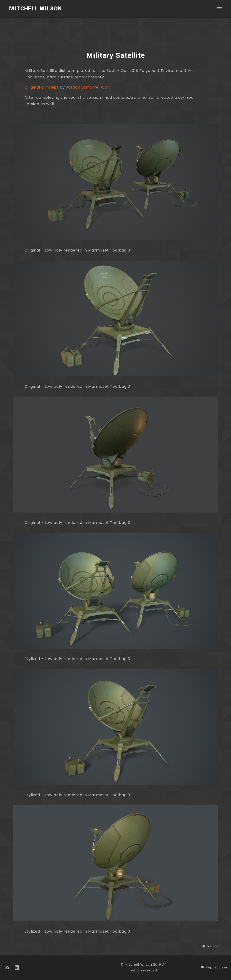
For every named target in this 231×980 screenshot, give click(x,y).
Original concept (42, 87)
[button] (211, 946)
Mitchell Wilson (36, 9)
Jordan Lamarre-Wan (88, 87)
